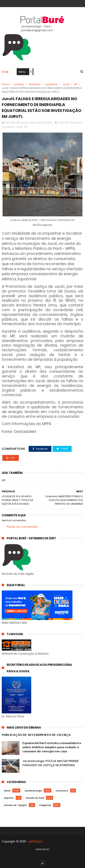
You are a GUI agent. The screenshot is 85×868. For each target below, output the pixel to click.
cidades (19, 84)
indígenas (45, 805)
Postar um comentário (22, 527)
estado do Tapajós (15, 805)
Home (5, 72)
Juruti (66, 84)
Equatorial (52, 84)
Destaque (35, 84)
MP (76, 84)
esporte (9, 798)
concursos (62, 791)
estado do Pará (35, 798)
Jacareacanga (33, 791)
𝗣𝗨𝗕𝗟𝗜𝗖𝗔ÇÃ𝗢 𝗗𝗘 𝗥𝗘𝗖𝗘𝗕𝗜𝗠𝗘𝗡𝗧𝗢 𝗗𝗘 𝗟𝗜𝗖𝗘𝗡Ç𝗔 (36, 735)
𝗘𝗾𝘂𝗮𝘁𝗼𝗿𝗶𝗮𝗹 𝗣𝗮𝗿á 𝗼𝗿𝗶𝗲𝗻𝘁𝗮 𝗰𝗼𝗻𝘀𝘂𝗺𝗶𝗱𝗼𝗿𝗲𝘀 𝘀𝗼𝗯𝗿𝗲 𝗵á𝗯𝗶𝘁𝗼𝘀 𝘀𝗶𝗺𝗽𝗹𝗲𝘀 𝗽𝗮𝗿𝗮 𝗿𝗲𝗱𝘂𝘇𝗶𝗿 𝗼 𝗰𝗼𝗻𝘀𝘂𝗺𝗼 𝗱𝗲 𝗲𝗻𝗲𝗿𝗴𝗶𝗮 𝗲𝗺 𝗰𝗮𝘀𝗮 (52, 747)
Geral (7, 791)
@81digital (36, 841)
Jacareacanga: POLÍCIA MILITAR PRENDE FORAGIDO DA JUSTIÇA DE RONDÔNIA (50, 763)
